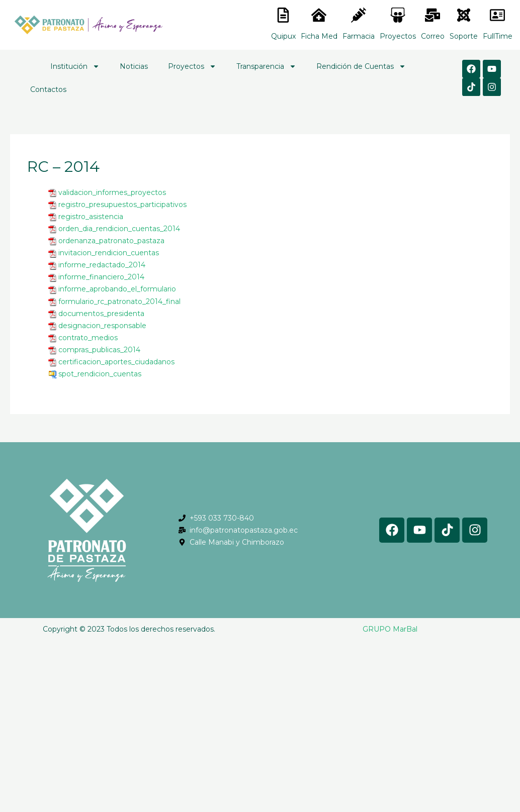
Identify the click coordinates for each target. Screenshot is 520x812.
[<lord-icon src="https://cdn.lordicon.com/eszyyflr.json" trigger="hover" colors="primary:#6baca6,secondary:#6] (464, 15)
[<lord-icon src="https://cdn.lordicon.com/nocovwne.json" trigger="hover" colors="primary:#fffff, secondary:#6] (283, 15)
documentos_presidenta (101, 314)
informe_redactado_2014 (102, 265)
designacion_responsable (102, 326)
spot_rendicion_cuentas (100, 374)
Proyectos (192, 66)
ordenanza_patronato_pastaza (111, 241)
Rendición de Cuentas (361, 66)
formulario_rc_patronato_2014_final (119, 301)
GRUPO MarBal (390, 629)
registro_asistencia (91, 217)
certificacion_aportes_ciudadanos (116, 362)
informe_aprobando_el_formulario (117, 289)
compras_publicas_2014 (99, 350)
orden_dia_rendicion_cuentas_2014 (119, 229)
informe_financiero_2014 (101, 277)
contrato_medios (88, 338)
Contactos (48, 89)
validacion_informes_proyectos (112, 192)
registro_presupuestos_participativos (122, 205)
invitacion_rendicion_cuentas (109, 253)
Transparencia (266, 66)
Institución (75, 66)
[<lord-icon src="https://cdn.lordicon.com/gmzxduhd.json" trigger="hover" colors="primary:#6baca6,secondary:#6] (497, 15)
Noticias (134, 66)
